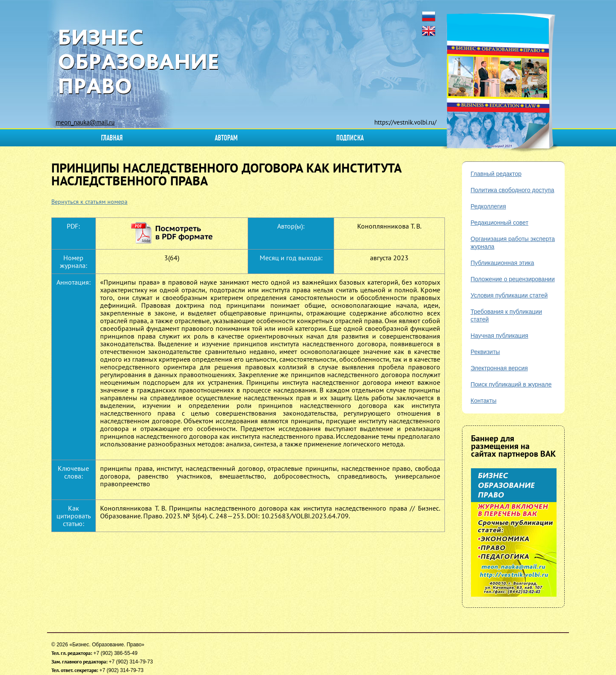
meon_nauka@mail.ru (85, 122)
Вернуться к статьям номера (89, 202)
